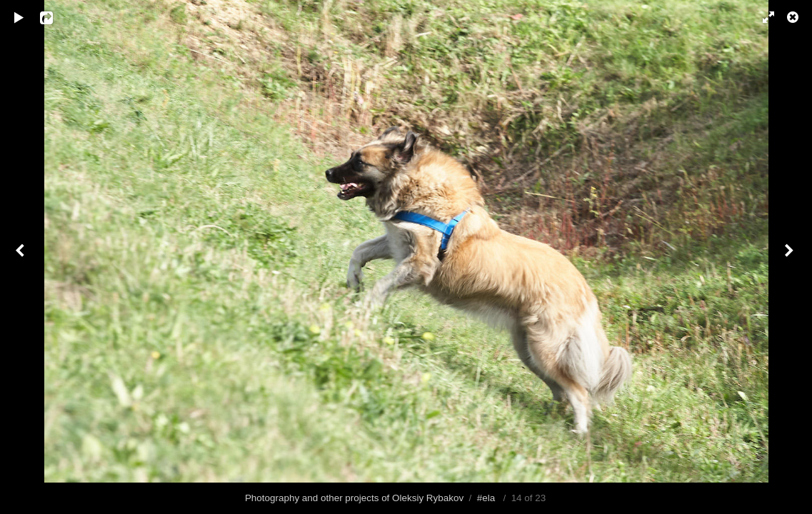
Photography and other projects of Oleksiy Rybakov (354, 498)
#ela (486, 498)
